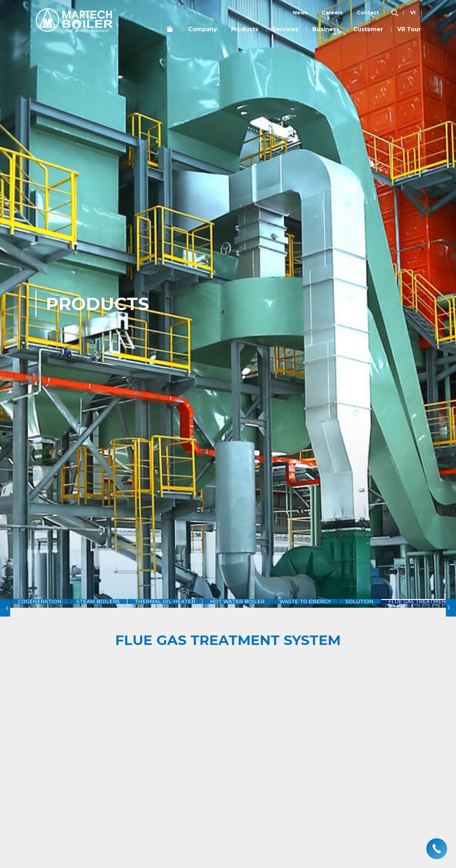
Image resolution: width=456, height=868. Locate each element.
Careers (332, 13)
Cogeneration (41, 608)
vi (413, 12)
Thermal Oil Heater (173, 608)
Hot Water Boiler (248, 608)
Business (326, 29)
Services (285, 29)
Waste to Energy (319, 608)
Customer (368, 29)
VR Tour (409, 29)
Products (245, 29)
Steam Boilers (103, 608)
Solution (377, 608)
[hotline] (437, 849)
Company (203, 29)
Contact (368, 13)
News (300, 13)
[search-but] (395, 13)
